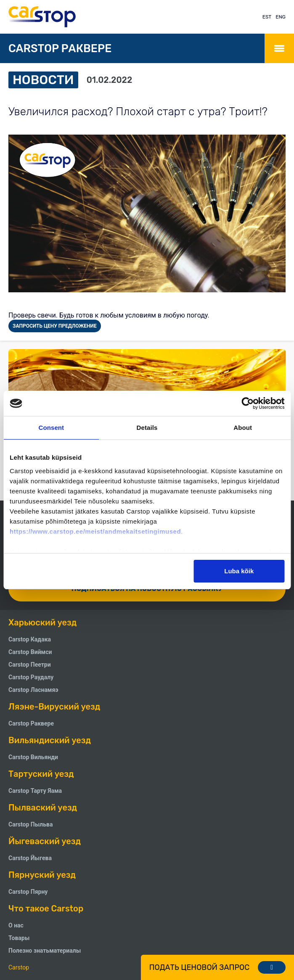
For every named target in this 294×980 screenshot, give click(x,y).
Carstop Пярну (28, 892)
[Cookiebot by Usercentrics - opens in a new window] (248, 403)
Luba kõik (239, 571)
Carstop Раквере (31, 723)
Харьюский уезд (42, 622)
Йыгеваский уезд (45, 841)
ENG (281, 17)
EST (267, 17)
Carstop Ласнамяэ (33, 690)
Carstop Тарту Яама (35, 791)
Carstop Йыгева (30, 858)
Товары (19, 938)
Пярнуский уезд (42, 875)
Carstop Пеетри (30, 665)
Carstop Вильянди (33, 757)
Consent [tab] (51, 428)
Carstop (19, 967)
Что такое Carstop (46, 908)
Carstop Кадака (30, 639)
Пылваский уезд (43, 808)
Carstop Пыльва (30, 824)
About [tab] (243, 428)
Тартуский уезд (41, 774)
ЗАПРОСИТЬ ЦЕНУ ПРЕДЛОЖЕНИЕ (55, 326)
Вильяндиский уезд (50, 740)
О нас (16, 925)
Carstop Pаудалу (31, 677)
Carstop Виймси (30, 652)
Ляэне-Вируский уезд (54, 707)
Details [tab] (147, 428)
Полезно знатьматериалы (45, 951)
